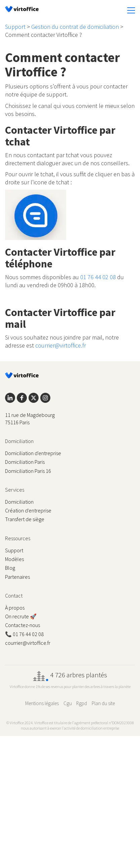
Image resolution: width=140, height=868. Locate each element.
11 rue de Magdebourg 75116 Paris (30, 418)
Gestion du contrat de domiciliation (75, 27)
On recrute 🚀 (21, 616)
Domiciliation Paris (25, 462)
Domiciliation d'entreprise (33, 453)
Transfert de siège (25, 519)
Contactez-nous (22, 625)
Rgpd (82, 703)
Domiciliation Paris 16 (28, 471)
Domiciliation (19, 502)
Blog (10, 568)
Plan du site (103, 703)
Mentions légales (42, 703)
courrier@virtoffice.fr (61, 345)
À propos (15, 608)
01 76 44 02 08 (98, 277)
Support (15, 27)
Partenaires (17, 577)
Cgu (68, 703)
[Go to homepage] (22, 10)
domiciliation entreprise (100, 728)
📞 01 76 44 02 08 (24, 634)
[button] (131, 10)
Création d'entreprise (28, 510)
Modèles (14, 559)
